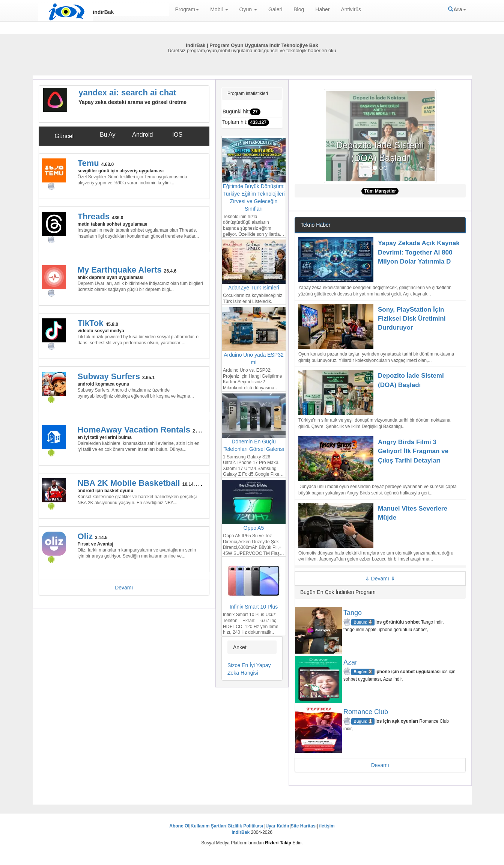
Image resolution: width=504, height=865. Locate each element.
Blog (299, 9)
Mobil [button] (219, 9)
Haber (322, 9)
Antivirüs (351, 9)
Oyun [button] (248, 9)
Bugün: (363, 622)
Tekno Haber (315, 225)
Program (187, 9)
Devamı (124, 588)
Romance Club (366, 712)
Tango (353, 613)
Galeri (275, 9)
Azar (350, 662)
